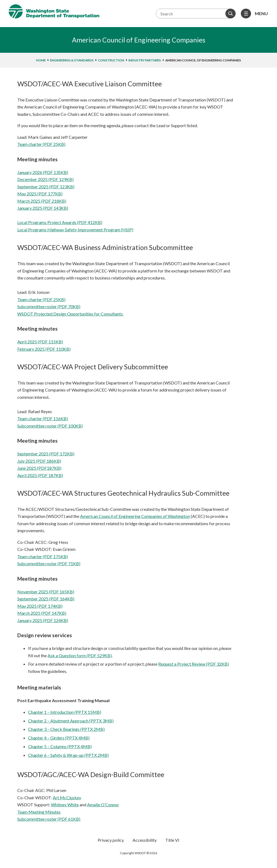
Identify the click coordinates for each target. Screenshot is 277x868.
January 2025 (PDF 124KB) (43, 620)
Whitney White (65, 805)
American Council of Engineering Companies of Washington (135, 516)
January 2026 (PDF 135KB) (43, 172)
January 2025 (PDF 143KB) (43, 208)
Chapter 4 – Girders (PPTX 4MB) (59, 738)
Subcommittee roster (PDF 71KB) (49, 563)
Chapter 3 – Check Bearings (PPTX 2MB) (66, 729)
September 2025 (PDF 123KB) (46, 187)
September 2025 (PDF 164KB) (46, 599)
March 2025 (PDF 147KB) (42, 613)
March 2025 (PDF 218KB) (42, 201)
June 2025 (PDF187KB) (39, 468)
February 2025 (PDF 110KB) (44, 349)
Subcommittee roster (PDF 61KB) (49, 819)
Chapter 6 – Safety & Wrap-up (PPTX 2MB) (68, 755)
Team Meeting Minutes (39, 812)
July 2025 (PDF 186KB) (39, 461)
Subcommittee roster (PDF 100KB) (50, 426)
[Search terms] (195, 14)
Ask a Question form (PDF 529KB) (80, 655)
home (41, 60)
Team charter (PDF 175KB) (43, 556)
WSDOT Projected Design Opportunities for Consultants (70, 314)
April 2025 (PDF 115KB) (40, 342)
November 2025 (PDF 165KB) (46, 592)
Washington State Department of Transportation (54, 11)
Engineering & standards (72, 60)
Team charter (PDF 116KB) (43, 418)
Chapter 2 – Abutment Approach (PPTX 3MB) (71, 721)
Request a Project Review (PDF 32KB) (194, 664)
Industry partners (145, 60)
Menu (261, 13)
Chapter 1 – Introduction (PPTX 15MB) (65, 712)
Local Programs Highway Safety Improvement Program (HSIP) (75, 230)
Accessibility (145, 840)
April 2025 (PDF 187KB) (40, 475)
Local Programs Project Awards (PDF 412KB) (60, 222)
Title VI (172, 840)
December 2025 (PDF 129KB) (45, 179)
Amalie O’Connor (103, 805)
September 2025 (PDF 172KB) (46, 454)
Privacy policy (111, 840)
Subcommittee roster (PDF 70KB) (49, 306)
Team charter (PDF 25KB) (41, 144)
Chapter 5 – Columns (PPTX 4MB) (60, 746)
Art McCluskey (67, 798)
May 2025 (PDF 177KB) (40, 194)
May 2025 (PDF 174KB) (40, 606)
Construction (111, 60)
